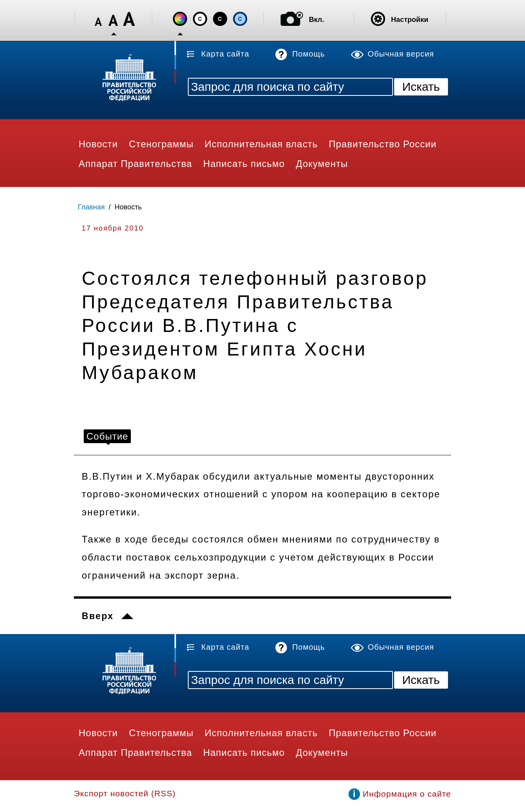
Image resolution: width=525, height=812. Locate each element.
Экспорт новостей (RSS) (125, 793)
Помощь (308, 54)
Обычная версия (401, 54)
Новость (128, 207)
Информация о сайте (407, 794)
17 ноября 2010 (113, 228)
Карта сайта (225, 54)
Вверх (98, 616)
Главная (91, 207)
